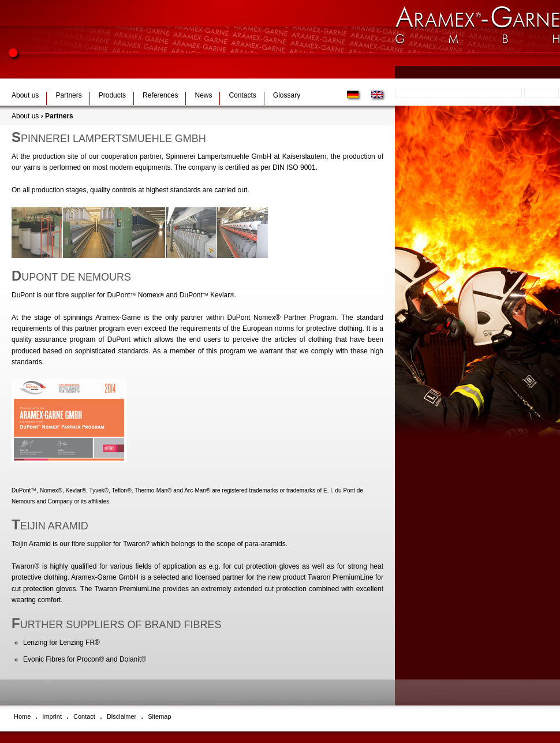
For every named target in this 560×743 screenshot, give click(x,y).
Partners (68, 95)
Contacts (242, 95)
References (160, 95)
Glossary (287, 95)
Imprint (52, 716)
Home (22, 716)
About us (25, 95)
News (203, 95)
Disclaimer (122, 716)
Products (112, 95)
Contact (84, 716)
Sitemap (159, 716)
